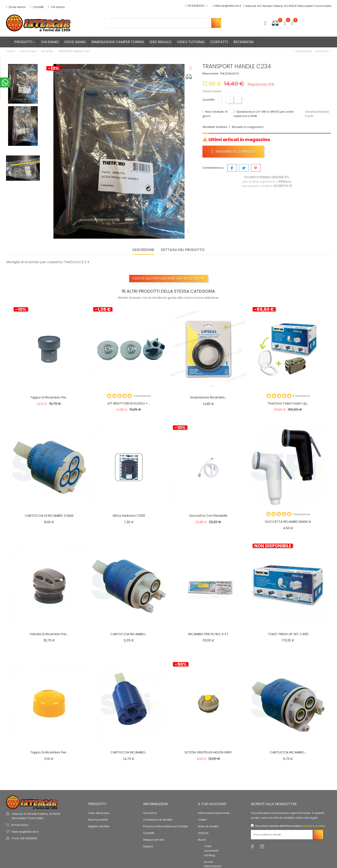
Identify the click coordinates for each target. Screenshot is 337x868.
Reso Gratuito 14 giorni (215, 114)
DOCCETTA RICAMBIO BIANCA (288, 522)
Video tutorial (191, 42)
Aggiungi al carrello (233, 151)
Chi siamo (56, 7)
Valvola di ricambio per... (49, 634)
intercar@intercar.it (226, 6)
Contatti (37, 7)
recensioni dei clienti (26, 821)
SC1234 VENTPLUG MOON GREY (208, 752)
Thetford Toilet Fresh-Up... (288, 403)
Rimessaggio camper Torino (118, 42)
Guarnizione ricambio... (208, 397)
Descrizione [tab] (143, 250)
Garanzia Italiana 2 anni (317, 114)
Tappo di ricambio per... (49, 397)
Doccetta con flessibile (208, 516)
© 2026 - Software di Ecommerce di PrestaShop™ (41, 841)
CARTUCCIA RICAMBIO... (129, 634)
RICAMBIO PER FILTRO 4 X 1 (208, 634)
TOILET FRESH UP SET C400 (288, 634)
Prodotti (25, 42)
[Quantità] (222, 100)
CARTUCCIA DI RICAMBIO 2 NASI (49, 516)
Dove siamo (16, 7)
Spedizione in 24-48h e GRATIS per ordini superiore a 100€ (264, 114)
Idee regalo (161, 42)
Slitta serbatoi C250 (129, 516)
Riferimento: (211, 74)
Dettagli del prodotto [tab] (183, 250)
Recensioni (243, 42)
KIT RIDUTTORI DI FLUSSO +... (129, 403)
